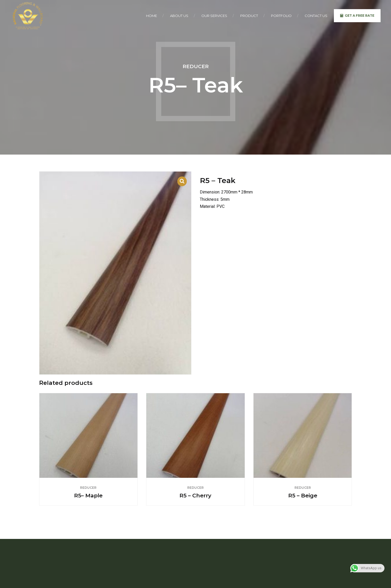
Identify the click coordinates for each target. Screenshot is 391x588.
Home (152, 16)
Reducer (196, 66)
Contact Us (316, 16)
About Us (179, 16)
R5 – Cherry (195, 495)
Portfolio (281, 16)
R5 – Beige (303, 495)
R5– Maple (88, 495)
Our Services (214, 16)
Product (249, 16)
